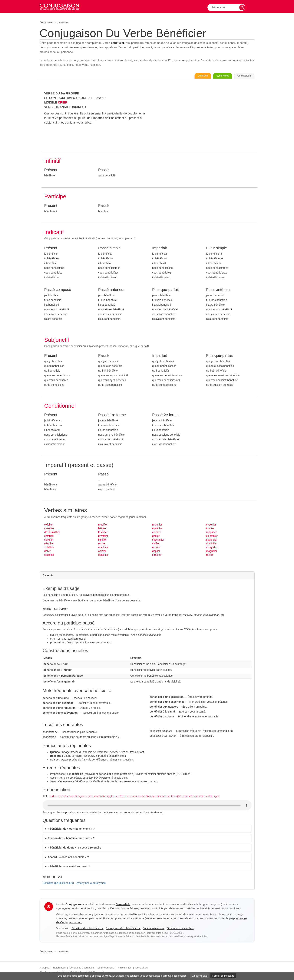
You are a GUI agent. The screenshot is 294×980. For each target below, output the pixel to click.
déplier (156, 552)
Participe (55, 197)
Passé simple (109, 249)
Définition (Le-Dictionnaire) (58, 884)
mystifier (103, 537)
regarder (123, 518)
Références (59, 968)
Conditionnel (60, 406)
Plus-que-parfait (165, 290)
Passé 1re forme (112, 416)
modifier (103, 525)
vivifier (156, 544)
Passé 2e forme (165, 416)
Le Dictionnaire (106, 968)
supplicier (212, 540)
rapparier (211, 533)
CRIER (63, 103)
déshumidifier (52, 533)
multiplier (157, 529)
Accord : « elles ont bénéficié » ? (68, 858)
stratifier (157, 556)
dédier (156, 537)
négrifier (49, 544)
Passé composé (58, 290)
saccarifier (158, 540)
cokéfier (49, 540)
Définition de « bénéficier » (88, 929)
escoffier (49, 556)
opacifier (103, 556)
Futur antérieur (218, 290)
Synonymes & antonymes (91, 884)
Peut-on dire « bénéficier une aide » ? (71, 839)
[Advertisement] (203, 118)
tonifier (210, 529)
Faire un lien (125, 968)
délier (48, 552)
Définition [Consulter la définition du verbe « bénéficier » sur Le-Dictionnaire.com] (188, 76)
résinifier (157, 525)
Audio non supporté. (147, 806)
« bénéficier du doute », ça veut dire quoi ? (75, 848)
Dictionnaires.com (154, 929)
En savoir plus (200, 976)
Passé (104, 171)
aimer (105, 518)
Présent (51, 171)
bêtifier (102, 529)
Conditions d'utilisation (82, 968)
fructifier (103, 533)
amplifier (103, 548)
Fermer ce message (223, 976)
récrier (102, 544)
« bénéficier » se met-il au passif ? (69, 867)
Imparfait (160, 249)
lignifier (102, 540)
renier (210, 556)
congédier (212, 548)
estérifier (49, 537)
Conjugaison (46, 22)
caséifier (49, 529)
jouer (132, 518)
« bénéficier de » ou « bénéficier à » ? (71, 829)
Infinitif (53, 161)
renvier (156, 548)
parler (113, 518)
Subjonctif (57, 340)
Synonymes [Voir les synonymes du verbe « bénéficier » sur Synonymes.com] (214, 76)
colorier (157, 533)
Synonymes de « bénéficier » (123, 929)
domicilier (212, 544)
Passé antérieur (111, 290)
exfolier (49, 525)
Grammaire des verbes (180, 929)
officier (102, 552)
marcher (141, 518)
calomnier (212, 537)
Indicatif (54, 233)
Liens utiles (142, 968)
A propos (44, 968)
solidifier (49, 548)
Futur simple (216, 249)
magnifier (212, 552)
